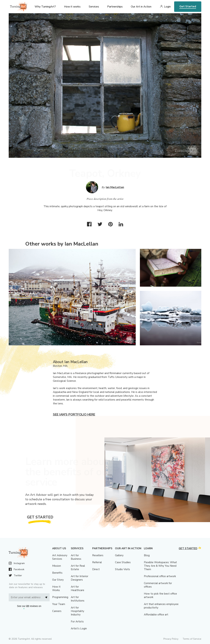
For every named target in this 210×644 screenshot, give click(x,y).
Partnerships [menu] (115, 7)
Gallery (119, 555)
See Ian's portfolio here (74, 414)
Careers (57, 611)
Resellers (98, 555)
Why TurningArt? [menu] (45, 7)
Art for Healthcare (78, 588)
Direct (96, 569)
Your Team (59, 604)
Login (167, 7)
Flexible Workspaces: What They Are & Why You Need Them (160, 566)
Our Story (58, 580)
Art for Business (76, 557)
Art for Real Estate (78, 568)
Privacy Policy (171, 639)
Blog (147, 555)
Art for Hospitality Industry (78, 611)
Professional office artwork (160, 576)
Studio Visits (122, 569)
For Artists (77, 622)
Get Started (188, 6)
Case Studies (123, 562)
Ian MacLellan (115, 187)
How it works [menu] (72, 7)
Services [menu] (94, 7)
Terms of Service (192, 639)
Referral (97, 562)
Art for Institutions (78, 599)
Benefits (57, 573)
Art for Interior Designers (80, 578)
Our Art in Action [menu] (141, 7)
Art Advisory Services (60, 557)
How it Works (56, 588)
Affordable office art (156, 615)
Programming (60, 597)
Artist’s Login (79, 629)
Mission (57, 566)
